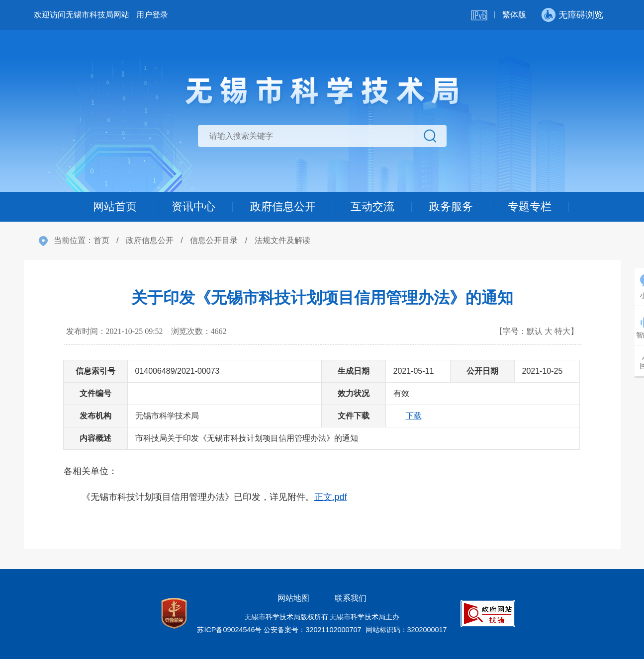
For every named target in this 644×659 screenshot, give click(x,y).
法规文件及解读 (282, 240)
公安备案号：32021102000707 (312, 630)
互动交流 (372, 206)
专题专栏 (530, 206)
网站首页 (115, 206)
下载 (414, 416)
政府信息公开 (283, 206)
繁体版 (514, 15)
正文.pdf (331, 497)
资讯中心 (193, 206)
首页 (101, 240)
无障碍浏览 (581, 15)
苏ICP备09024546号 (229, 630)
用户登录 (152, 15)
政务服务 (451, 206)
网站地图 (293, 598)
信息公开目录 (214, 240)
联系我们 (351, 598)
